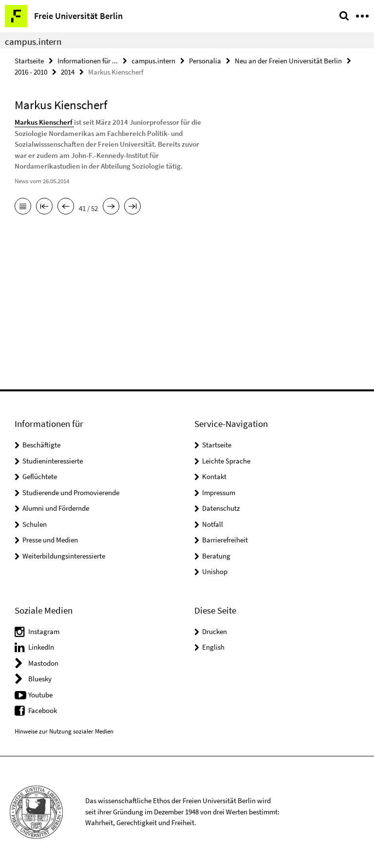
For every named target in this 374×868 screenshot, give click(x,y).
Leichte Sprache (226, 461)
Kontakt (214, 476)
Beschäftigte (41, 445)
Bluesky (40, 679)
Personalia (205, 61)
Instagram (44, 631)
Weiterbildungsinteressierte (64, 556)
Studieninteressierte (53, 461)
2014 (68, 72)
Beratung (216, 556)
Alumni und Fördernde (56, 508)
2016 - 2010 (31, 72)
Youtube (40, 695)
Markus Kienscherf (44, 122)
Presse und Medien (50, 540)
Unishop (215, 571)
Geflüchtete (40, 476)
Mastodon (43, 663)
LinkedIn (41, 647)
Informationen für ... (88, 61)
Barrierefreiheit (225, 540)
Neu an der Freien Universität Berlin (288, 61)
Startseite (29, 61)
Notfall (213, 524)
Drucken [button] (215, 631)
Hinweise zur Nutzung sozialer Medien (64, 731)
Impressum (219, 492)
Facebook (43, 710)
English (213, 647)
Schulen (35, 524)
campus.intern (33, 41)
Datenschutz (221, 508)
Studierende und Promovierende (71, 492)
